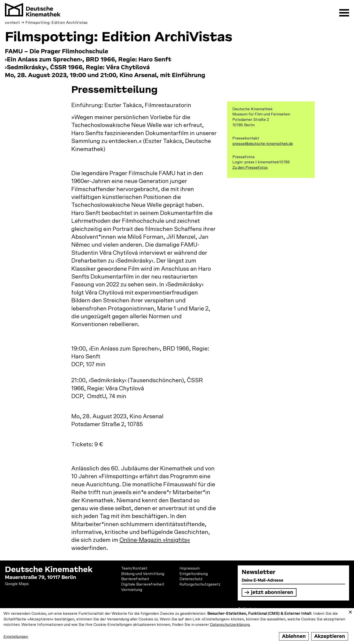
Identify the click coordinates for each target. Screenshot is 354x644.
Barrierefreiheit (135, 579)
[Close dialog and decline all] (350, 611)
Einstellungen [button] (16, 637)
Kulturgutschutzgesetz (200, 584)
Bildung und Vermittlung (143, 574)
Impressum (190, 568)
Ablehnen (294, 636)
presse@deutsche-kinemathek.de (263, 144)
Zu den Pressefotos (250, 168)
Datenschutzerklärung (230, 625)
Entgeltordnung (194, 574)
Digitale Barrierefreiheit (143, 584)
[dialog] (177, 626)
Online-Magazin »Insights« (155, 540)
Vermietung (132, 590)
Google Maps (17, 584)
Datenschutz (191, 579)
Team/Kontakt (134, 568)
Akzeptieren (330, 636)
